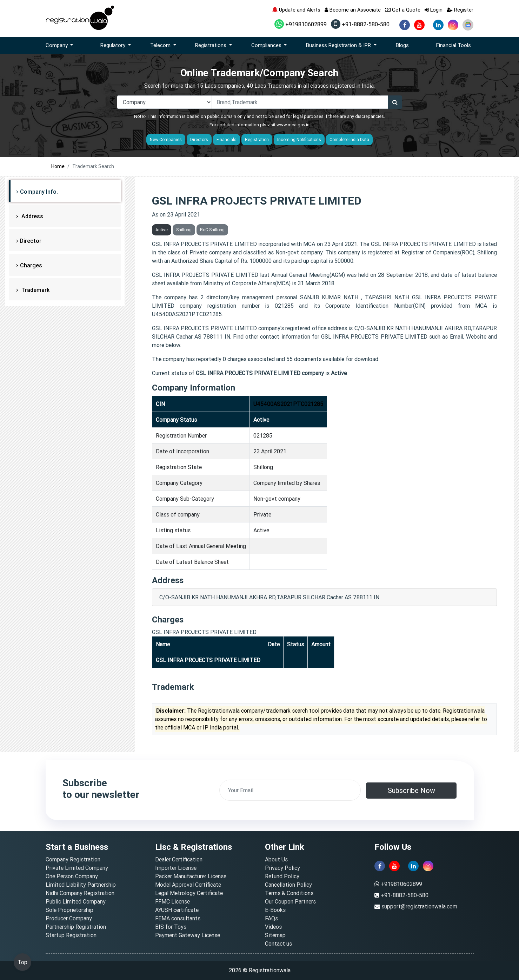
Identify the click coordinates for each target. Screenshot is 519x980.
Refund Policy (282, 876)
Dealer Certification (179, 859)
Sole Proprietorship (69, 910)
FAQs (271, 918)
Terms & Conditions (289, 893)
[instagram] (453, 25)
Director (31, 241)
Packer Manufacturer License (191, 876)
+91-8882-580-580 (360, 24)
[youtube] (419, 25)
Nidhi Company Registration (80, 893)
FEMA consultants (178, 918)
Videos (273, 927)
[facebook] (405, 25)
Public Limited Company (76, 901)
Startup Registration (71, 935)
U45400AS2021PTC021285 (288, 404)
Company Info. (39, 192)
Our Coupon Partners (290, 901)
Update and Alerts (296, 10)
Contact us (278, 944)
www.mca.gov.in (293, 125)
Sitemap (275, 935)
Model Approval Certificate (188, 885)
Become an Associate (353, 10)
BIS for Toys (171, 927)
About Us (276, 859)
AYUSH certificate (177, 910)
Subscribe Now (411, 790)
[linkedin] (438, 25)
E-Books (275, 910)
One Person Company (72, 876)
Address (32, 216)
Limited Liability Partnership (81, 885)
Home (58, 166)
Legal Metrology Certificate (189, 893)
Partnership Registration (76, 927)
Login (434, 10)
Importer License (176, 868)
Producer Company (69, 918)
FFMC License (172, 901)
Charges (31, 265)
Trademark (35, 290)
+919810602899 (301, 24)
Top (22, 962)
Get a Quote (403, 10)
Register (460, 10)
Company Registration (73, 859)
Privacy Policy (282, 868)
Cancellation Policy (288, 885)
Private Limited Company (77, 868)
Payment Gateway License (188, 935)
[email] (290, 790)
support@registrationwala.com (419, 906)
